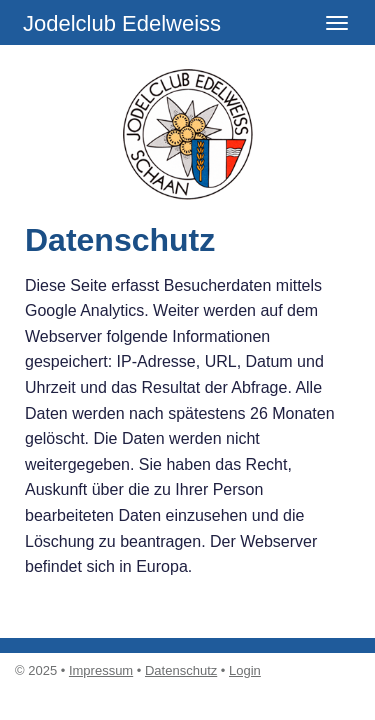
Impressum (101, 670)
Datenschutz (181, 670)
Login (245, 670)
